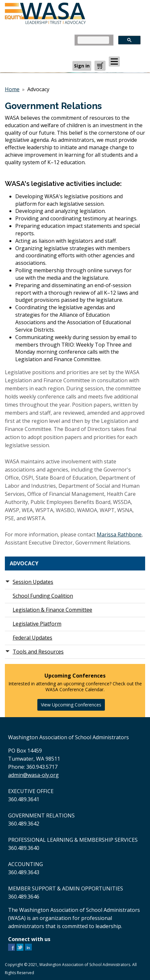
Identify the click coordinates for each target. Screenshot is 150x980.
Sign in (82, 66)
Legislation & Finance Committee (52, 610)
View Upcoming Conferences (71, 705)
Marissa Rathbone (119, 534)
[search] (93, 40)
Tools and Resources (38, 652)
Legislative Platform (37, 624)
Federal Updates (32, 638)
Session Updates (33, 582)
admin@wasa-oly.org (33, 775)
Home (12, 89)
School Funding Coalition (43, 596)
